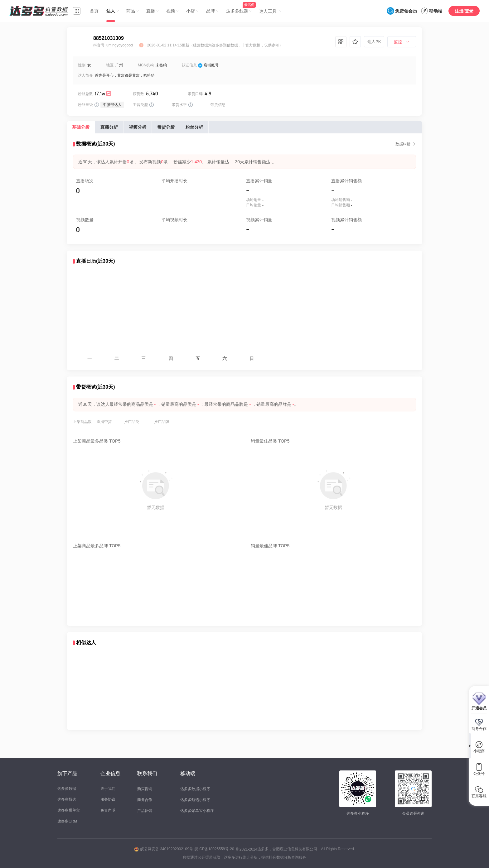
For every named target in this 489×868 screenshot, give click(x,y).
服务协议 (108, 799)
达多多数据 (67, 789)
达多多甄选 (67, 799)
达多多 (263, 849)
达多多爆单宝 (69, 810)
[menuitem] (402, 42)
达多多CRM (67, 821)
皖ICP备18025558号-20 (214, 849)
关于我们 (108, 789)
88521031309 (109, 38)
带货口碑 (195, 94)
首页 (94, 11)
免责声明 (108, 810)
